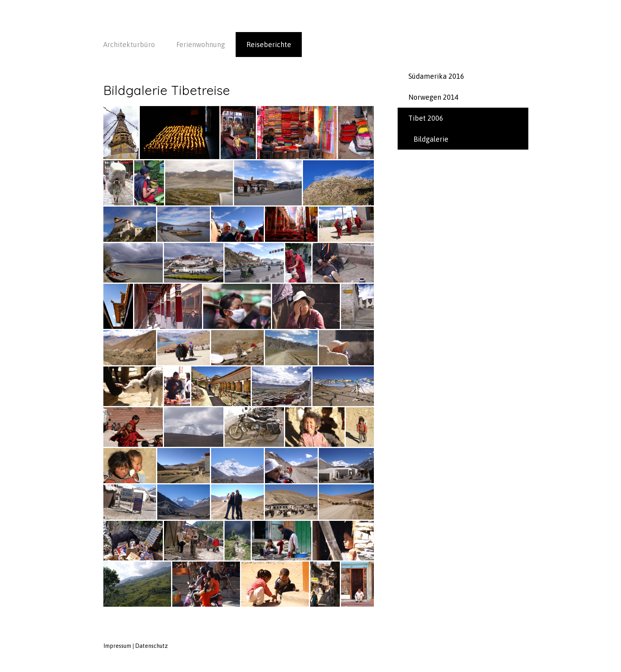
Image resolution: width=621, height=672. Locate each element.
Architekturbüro (129, 45)
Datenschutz (151, 646)
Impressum (117, 646)
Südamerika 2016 (436, 76)
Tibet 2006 (426, 118)
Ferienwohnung (201, 45)
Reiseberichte (269, 45)
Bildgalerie (431, 139)
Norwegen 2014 (433, 97)
